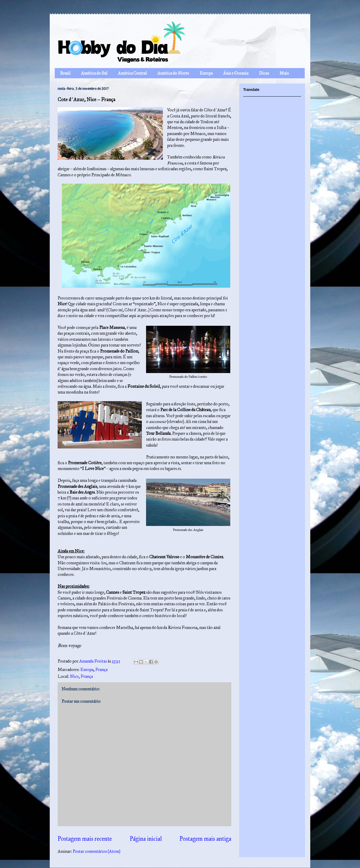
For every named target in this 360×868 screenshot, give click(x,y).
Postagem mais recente (85, 839)
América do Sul (94, 73)
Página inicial (146, 839)
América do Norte (173, 73)
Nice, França (81, 676)
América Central (132, 73)
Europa (206, 73)
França (101, 670)
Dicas (264, 73)
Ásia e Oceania (236, 73)
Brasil (65, 73)
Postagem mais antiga (205, 839)
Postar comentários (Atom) (96, 851)
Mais (284, 73)
